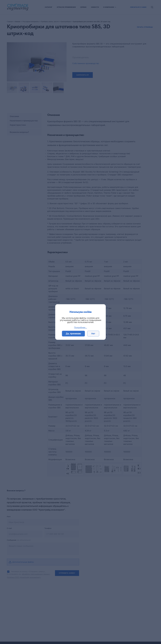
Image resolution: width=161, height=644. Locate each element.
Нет (93, 334)
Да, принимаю (73, 334)
